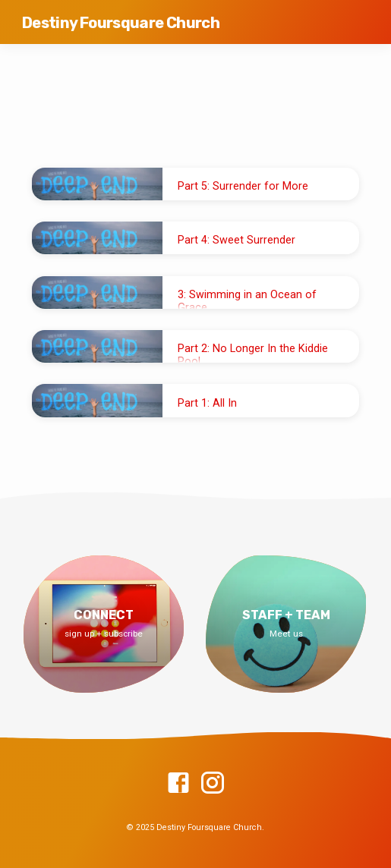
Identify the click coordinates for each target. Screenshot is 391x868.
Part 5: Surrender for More (243, 186)
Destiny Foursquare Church (121, 23)
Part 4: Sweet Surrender (236, 240)
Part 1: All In (207, 403)
